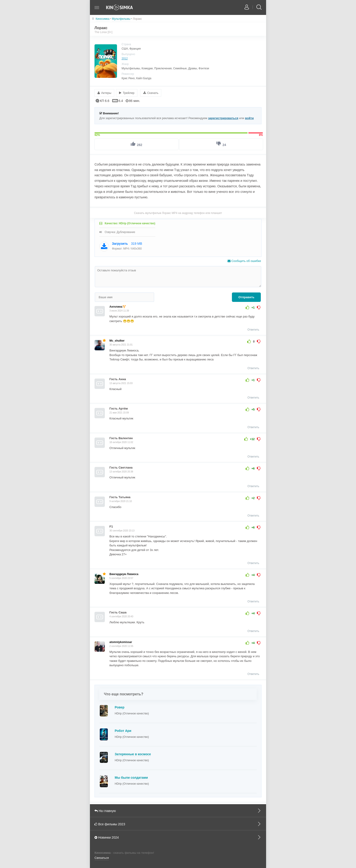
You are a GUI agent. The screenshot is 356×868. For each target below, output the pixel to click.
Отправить (246, 297)
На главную (178, 810)
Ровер (120, 707)
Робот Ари (123, 730)
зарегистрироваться (223, 118)
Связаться (102, 858)
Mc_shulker (117, 341)
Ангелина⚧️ (118, 307)
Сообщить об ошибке (244, 261)
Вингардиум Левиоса (124, 574)
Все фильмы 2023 (178, 824)
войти (249, 118)
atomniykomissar (121, 642)
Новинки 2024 (178, 837)
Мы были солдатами (131, 777)
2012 (125, 59)
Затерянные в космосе (133, 754)
